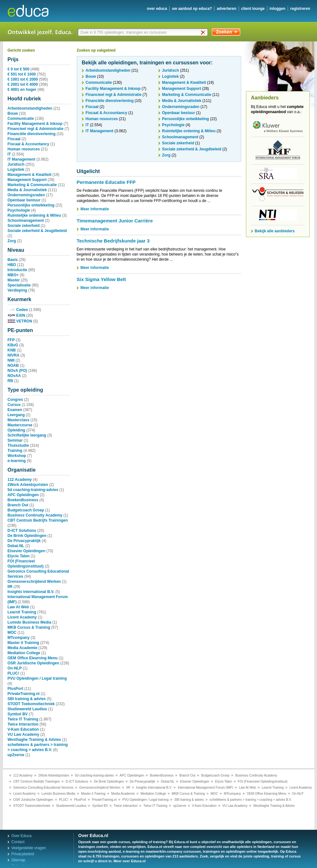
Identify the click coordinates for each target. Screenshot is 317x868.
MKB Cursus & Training (29, 627)
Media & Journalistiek (27, 190)
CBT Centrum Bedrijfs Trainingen (38, 520)
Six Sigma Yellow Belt (101, 279)
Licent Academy (22, 617)
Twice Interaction (23, 724)
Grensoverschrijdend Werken (34, 582)
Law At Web (18, 607)
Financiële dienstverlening (32, 134)
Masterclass (19, 420)
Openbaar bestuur (24, 200)
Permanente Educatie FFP (106, 182)
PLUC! (14, 673)
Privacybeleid (23, 854)
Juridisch (16, 164)
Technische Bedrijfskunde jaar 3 (113, 241)
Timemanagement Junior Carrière (115, 221)
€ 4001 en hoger (22, 90)
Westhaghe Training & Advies (34, 740)
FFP (11, 340)
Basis (13, 260)
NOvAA (14, 376)
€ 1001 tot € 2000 (23, 79)
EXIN (16, 315)
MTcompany (19, 638)
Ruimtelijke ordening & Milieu (34, 215)
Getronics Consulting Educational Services (43, 788)
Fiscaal (14, 139)
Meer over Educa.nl (130, 861)
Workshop (17, 456)
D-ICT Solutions (22, 531)
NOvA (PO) (18, 371)
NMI (11, 360)
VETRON (20, 321)
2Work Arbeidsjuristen (28, 485)
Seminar (15, 440)
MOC (12, 633)
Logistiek (16, 170)
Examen (15, 410)
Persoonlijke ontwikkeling (31, 205)
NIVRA (14, 355)
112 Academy (20, 480)
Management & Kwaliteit (30, 175)
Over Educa (22, 836)
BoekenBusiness (23, 500)
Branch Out (18, 505)
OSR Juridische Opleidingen (33, 663)
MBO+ (13, 275)
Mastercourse (20, 425)
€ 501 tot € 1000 (22, 74)
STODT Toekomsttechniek (31, 704)
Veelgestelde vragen (29, 848)
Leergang (16, 415)
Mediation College (24, 653)
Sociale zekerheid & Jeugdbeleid (37, 231)
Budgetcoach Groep (26, 510)
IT (9, 154)
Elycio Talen (19, 556)
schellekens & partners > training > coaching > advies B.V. (251, 800)
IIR (10, 587)
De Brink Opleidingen (27, 536)
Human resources (24, 149)
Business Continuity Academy (35, 515)
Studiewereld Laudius (27, 709)
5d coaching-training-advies (33, 490)
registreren (300, 9)
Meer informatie (95, 209)
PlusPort (15, 689)
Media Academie (23, 648)
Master (14, 280)
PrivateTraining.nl (24, 694)
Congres (15, 400)
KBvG (13, 345)
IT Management (22, 159)
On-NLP (15, 668)
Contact (18, 842)
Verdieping (17, 290)
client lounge (253, 9)
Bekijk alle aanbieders (275, 231)
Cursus (14, 405)
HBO (12, 265)
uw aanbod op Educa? (192, 9)
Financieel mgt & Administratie (36, 129)
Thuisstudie (18, 445)
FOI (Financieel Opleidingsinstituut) (263, 781)
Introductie (18, 270)
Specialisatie (19, 285)
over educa (157, 9)
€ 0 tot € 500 (19, 69)
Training (15, 451)
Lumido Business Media (29, 622)
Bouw (13, 113)
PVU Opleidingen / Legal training (37, 678)
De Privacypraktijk (24, 541)
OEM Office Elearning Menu (33, 658)
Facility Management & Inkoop (35, 124)
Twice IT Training (23, 719)
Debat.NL (16, 546)
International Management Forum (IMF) (206, 788)
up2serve (16, 755)
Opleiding (16, 430)
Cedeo (18, 310)
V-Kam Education (23, 729)
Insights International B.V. (31, 592)
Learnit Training (22, 612)
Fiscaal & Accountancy (29, 144)
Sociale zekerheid (24, 226)
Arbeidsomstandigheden (30, 108)
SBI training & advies (27, 699)
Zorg (12, 241)
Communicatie (21, 119)
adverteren (226, 9)
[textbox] (143, 32)
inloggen (277, 9)
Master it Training (23, 643)
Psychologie (19, 210)
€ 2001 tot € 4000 (23, 84)
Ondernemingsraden (26, 195)
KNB (12, 350)
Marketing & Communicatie (32, 185)
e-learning (17, 461)
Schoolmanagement (26, 221)
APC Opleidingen (23, 495)
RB (10, 381)
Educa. (33, 11)
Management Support (27, 180)
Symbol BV (18, 714)
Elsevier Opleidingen (27, 551)
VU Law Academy (24, 734)
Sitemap (18, 860)
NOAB (13, 365)
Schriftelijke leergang (27, 435)
